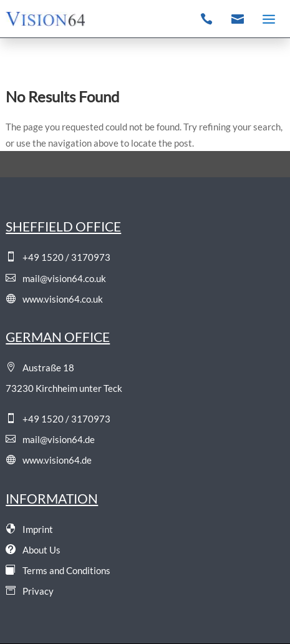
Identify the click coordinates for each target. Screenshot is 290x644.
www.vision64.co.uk (54, 299)
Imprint (29, 529)
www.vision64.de (49, 460)
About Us (33, 550)
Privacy (30, 591)
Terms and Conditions (58, 570)
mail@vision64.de (50, 439)
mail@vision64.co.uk (56, 278)
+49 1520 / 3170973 (58, 257)
